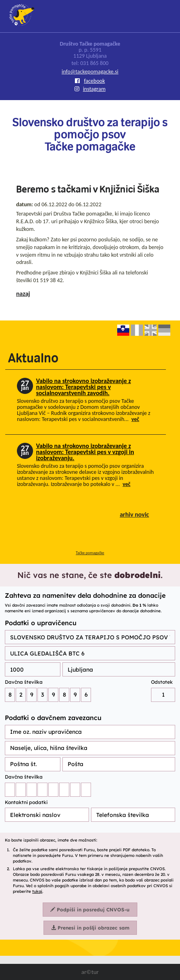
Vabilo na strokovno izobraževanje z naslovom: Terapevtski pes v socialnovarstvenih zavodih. (83, 387)
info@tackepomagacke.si (90, 72)
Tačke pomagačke (90, 553)
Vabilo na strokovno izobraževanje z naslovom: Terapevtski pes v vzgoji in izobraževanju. (85, 452)
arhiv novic (134, 514)
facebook (90, 81)
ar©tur (90, 972)
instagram (90, 89)
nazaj (23, 294)
